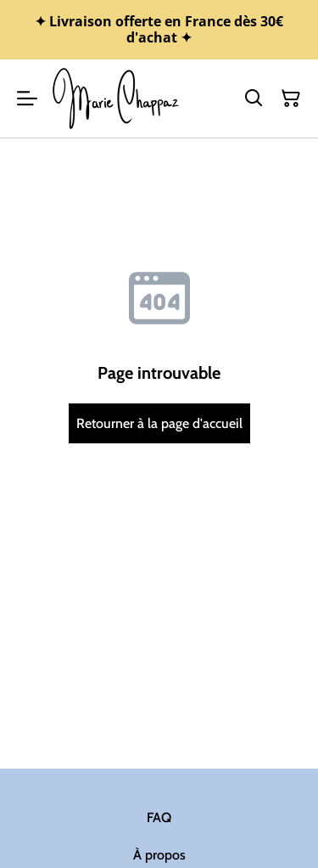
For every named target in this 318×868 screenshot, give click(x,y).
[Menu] (27, 99)
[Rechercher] (254, 99)
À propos (159, 855)
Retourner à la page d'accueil (159, 423)
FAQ (159, 817)
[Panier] (291, 99)
